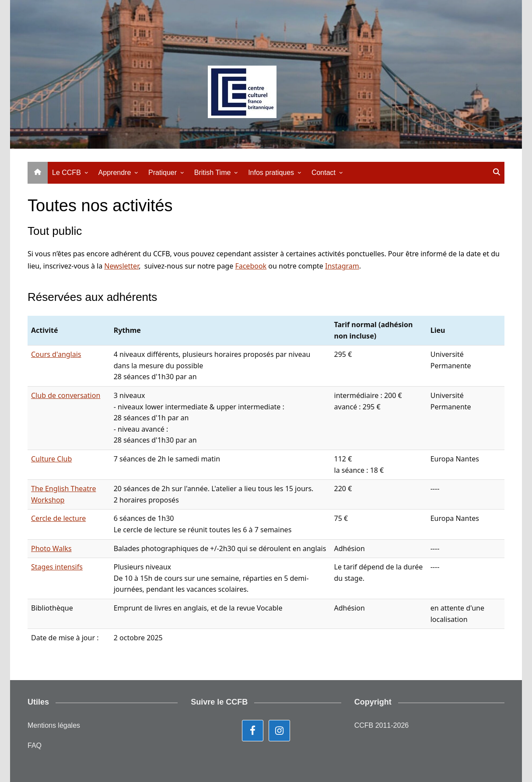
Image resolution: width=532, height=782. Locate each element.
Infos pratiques (271, 173)
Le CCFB (66, 173)
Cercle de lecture (58, 518)
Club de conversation (66, 395)
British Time (213, 173)
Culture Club (51, 459)
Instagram (342, 266)
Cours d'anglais (56, 354)
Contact (324, 173)
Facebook (251, 266)
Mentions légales (54, 725)
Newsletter (121, 266)
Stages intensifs (57, 567)
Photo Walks (51, 548)
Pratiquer (163, 173)
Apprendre (115, 173)
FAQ (35, 745)
